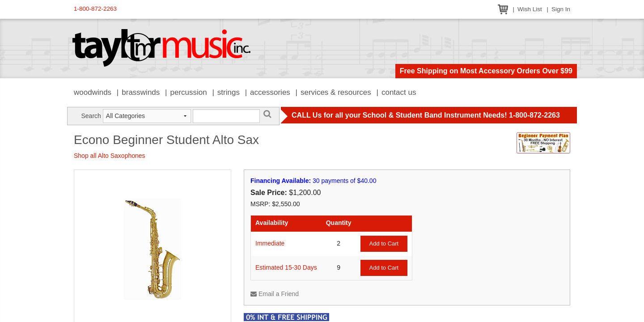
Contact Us (399, 92)
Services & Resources (336, 92)
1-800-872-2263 (95, 9)
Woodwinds (93, 92)
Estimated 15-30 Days (286, 267)
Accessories (270, 92)
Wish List (530, 9)
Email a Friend (275, 294)
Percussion (188, 92)
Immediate (270, 243)
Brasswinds (141, 92)
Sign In (561, 9)
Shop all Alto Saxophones (110, 156)
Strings (229, 92)
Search (91, 116)
